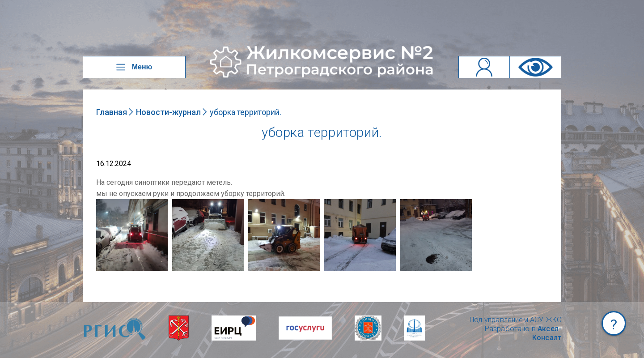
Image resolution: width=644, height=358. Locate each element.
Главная (112, 112)
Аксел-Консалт (547, 333)
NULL (105, 203)
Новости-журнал (168, 112)
